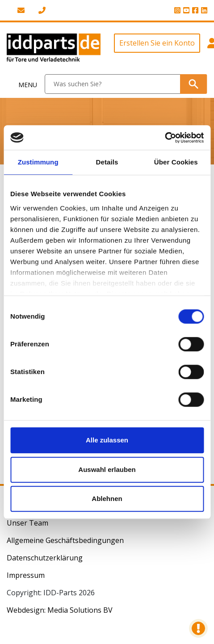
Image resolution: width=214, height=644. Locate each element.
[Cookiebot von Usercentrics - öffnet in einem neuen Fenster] (165, 138)
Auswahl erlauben (107, 469)
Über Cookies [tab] (176, 162)
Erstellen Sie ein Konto (157, 43)
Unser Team (27, 523)
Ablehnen (107, 499)
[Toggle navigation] (23, 84)
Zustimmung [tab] (38, 162)
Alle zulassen (107, 440)
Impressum (26, 575)
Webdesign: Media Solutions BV (60, 610)
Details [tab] (107, 162)
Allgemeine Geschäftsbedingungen (65, 540)
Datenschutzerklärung (45, 558)
